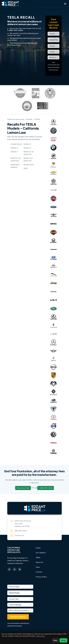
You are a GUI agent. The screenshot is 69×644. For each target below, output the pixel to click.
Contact (39, 572)
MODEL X (27, 148)
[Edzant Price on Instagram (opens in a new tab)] (15, 569)
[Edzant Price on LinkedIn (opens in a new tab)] (20, 569)
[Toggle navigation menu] (65, 4)
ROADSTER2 (29, 165)
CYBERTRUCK (16, 144)
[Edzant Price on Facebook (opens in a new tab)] (9, 569)
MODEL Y (14, 152)
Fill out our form (23, 488)
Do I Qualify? (41, 553)
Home (38, 548)
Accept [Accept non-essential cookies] (63, 640)
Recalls (29, 119)
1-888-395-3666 (46, 488)
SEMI (26, 168)
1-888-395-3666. (15, 30)
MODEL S (15, 148)
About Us (39, 562)
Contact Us (19, 535)
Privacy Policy (41, 577)
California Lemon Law (16, 119)
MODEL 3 (27, 144)
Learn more (40, 636)
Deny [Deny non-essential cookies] (55, 640)
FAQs (38, 557)
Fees (38, 567)
